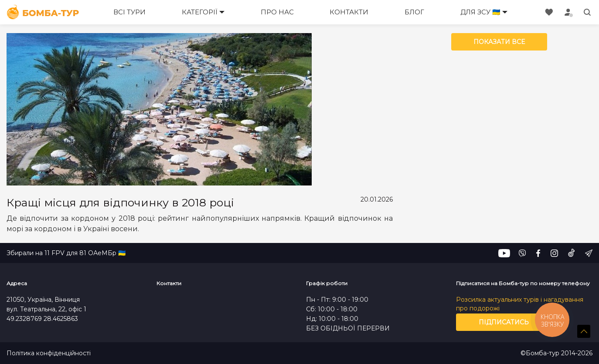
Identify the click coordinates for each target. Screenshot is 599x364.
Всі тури (129, 12)
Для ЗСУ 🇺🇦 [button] (480, 12)
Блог (414, 12)
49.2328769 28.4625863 (42, 319)
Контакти (349, 12)
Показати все (499, 42)
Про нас (277, 12)
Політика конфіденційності (49, 353)
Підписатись (504, 322)
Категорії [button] (200, 12)
